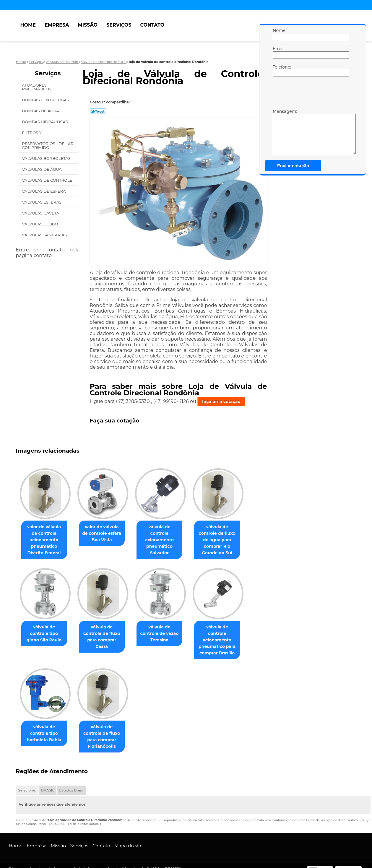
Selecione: (27, 784)
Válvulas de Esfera (44, 191)
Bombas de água (41, 111)
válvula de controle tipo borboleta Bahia (45, 727)
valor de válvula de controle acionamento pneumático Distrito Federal (45, 540)
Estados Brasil (71, 784)
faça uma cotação (221, 402)
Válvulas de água (43, 169)
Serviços (119, 25)
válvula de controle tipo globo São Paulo (45, 634)
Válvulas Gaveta (41, 213)
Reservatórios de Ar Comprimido (48, 146)
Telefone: (279, 71)
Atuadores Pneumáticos (37, 87)
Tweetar (98, 111)
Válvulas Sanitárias (45, 235)
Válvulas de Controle (48, 180)
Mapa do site (129, 840)
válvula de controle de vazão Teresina (165, 630)
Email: (279, 52)
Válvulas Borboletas (47, 158)
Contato (152, 25)
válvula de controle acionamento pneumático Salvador (165, 537)
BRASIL (48, 784)
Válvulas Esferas (42, 202)
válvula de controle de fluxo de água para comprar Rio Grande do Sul (225, 537)
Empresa (57, 25)
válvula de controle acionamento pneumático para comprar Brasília (225, 637)
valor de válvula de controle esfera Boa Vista (105, 534)
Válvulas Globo (41, 224)
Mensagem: (279, 131)
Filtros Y (33, 133)
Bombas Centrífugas (46, 100)
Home (28, 25)
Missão (88, 25)
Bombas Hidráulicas (46, 122)
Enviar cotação (293, 166)
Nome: (279, 34)
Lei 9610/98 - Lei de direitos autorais (75, 818)
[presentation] (310, 94)
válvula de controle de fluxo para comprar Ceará (105, 634)
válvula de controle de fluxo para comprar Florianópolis (105, 731)
